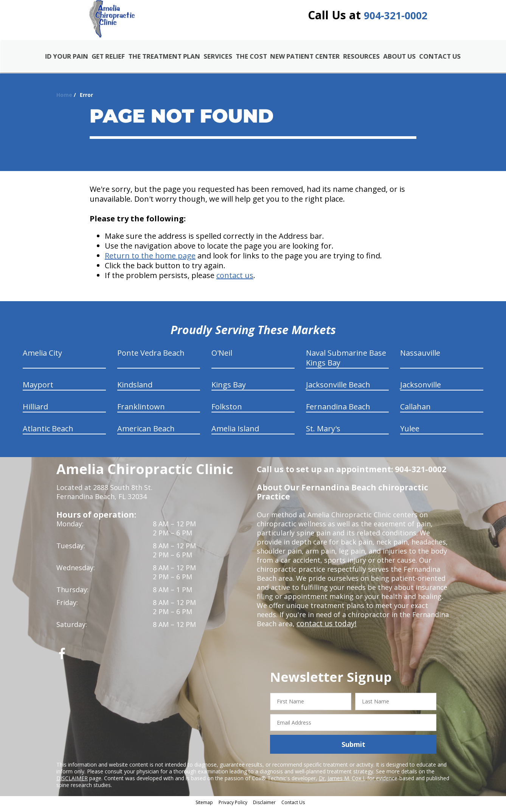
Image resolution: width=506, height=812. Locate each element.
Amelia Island (235, 433)
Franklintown (141, 411)
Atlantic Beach (48, 433)
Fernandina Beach (338, 411)
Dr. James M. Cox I (341, 782)
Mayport (38, 389)
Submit (353, 748)
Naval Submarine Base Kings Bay (346, 362)
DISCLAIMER (72, 782)
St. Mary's (323, 433)
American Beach (146, 433)
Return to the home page (150, 260)
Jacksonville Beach (338, 389)
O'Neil (222, 357)
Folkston (227, 411)
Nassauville (420, 357)
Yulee (410, 433)
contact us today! (325, 628)
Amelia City (42, 357)
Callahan (415, 411)
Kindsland (135, 389)
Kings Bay (229, 389)
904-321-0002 (396, 20)
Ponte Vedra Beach (151, 357)
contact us (235, 279)
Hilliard (35, 411)
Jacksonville (421, 389)
